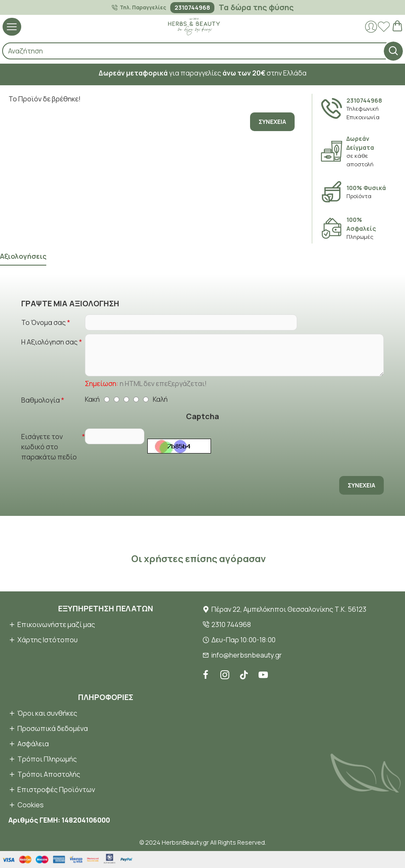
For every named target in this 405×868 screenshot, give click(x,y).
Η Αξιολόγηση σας (49, 342)
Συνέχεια (272, 122)
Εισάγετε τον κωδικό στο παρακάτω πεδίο (49, 447)
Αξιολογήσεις (23, 256)
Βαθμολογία (41, 400)
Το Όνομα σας (44, 322)
